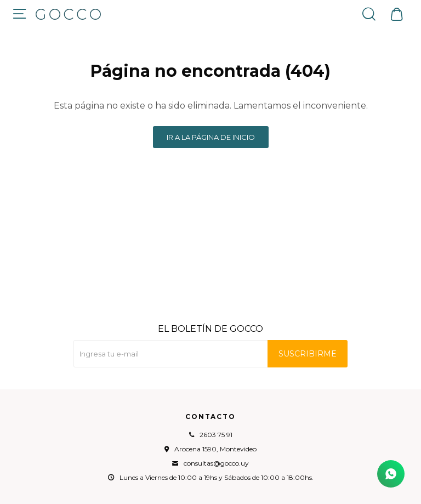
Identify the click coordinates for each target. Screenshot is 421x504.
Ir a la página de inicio (211, 137)
